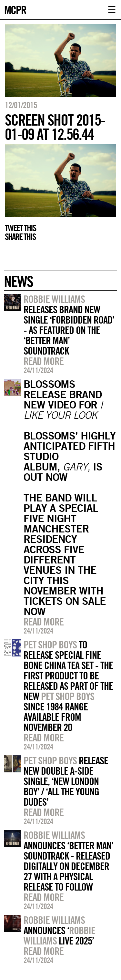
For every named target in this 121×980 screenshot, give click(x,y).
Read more (44, 361)
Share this (20, 237)
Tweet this (20, 228)
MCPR (15, 9)
